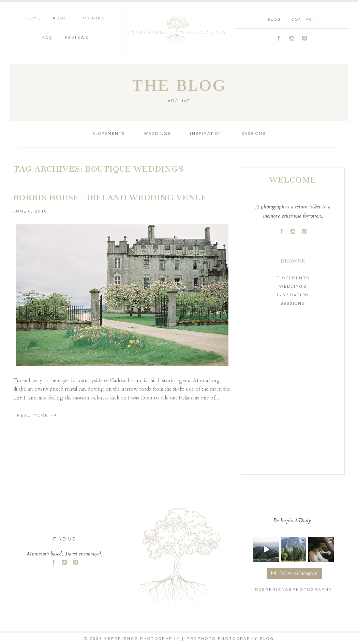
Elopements (109, 134)
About (62, 18)
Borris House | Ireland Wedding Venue (110, 198)
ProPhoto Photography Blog (230, 639)
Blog (274, 20)
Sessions (253, 134)
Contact (304, 20)
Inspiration (206, 134)
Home (33, 18)
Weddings (157, 134)
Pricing (94, 18)
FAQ (48, 38)
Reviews (77, 38)
